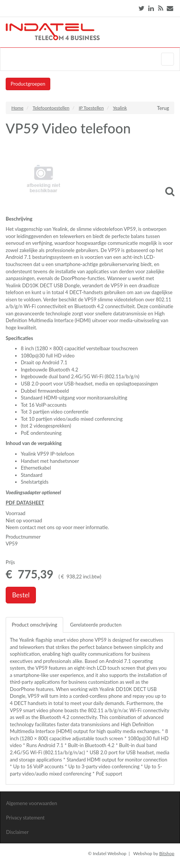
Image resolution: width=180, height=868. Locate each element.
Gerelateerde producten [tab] (96, 625)
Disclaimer (17, 832)
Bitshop (167, 853)
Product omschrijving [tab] (34, 625)
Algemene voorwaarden (32, 803)
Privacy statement (25, 818)
